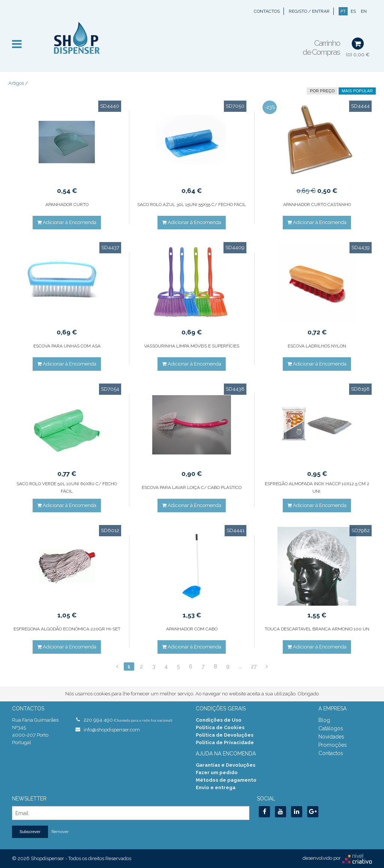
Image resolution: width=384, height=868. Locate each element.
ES (353, 11)
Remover (60, 832)
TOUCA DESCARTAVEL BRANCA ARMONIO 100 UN (317, 629)
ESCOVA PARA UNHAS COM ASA (67, 346)
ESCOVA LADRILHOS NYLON (317, 346)
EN (364, 11)
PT (343, 11)
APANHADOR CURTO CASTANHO (317, 205)
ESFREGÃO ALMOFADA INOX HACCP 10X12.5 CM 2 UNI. (317, 487)
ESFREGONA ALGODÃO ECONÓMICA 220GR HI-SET (67, 629)
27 (254, 666)
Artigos (16, 83)
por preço (322, 91)
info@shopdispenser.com (112, 730)
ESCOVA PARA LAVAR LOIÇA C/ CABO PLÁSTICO (192, 487)
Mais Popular (357, 91)
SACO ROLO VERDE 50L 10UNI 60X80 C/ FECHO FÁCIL (67, 487)
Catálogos (331, 728)
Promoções (333, 745)
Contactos (267, 11)
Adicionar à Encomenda (67, 222)
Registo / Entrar (309, 11)
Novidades (331, 737)
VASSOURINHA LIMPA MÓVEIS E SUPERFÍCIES (192, 346)
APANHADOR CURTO (67, 205)
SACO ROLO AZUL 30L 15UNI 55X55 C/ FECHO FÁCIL (192, 205)
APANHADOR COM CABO (192, 629)
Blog (324, 720)
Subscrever (30, 832)
